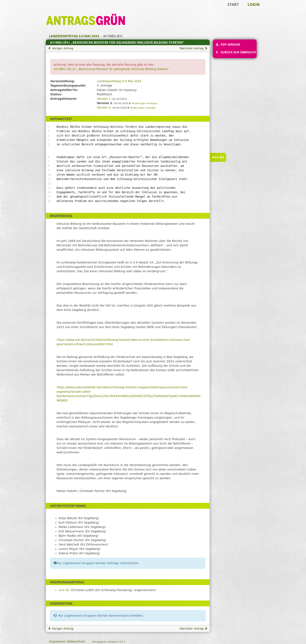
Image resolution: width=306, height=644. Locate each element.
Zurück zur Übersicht (238, 52)
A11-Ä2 (218, 157)
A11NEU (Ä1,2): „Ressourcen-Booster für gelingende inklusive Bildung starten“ (111, 69)
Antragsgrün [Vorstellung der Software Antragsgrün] (99, 642)
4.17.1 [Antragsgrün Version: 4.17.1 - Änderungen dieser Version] (121, 642)
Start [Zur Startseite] (233, 4)
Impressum (57, 641)
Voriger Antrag (61, 48)
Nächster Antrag (193, 48)
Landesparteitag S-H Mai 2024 (119, 81)
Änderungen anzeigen (145, 103)
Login (254, 4)
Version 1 (104, 99)
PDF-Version (230, 44)
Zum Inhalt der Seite (17, 10)
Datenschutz (76, 641)
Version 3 (104, 107)
